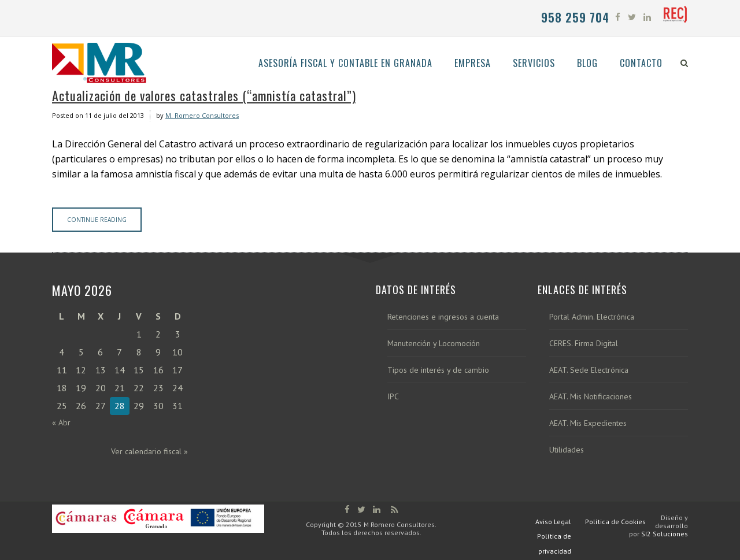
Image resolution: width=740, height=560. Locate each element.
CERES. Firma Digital (584, 344)
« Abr (61, 422)
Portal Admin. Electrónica (592, 317)
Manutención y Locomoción (434, 344)
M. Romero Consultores (202, 115)
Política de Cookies (615, 522)
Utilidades (567, 450)
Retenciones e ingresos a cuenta (443, 317)
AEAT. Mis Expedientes (588, 423)
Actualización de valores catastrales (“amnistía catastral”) (204, 95)
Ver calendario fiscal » (149, 451)
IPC (393, 397)
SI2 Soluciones (665, 534)
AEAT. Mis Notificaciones (591, 397)
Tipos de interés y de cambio (438, 370)
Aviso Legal (553, 522)
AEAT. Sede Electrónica (589, 370)
